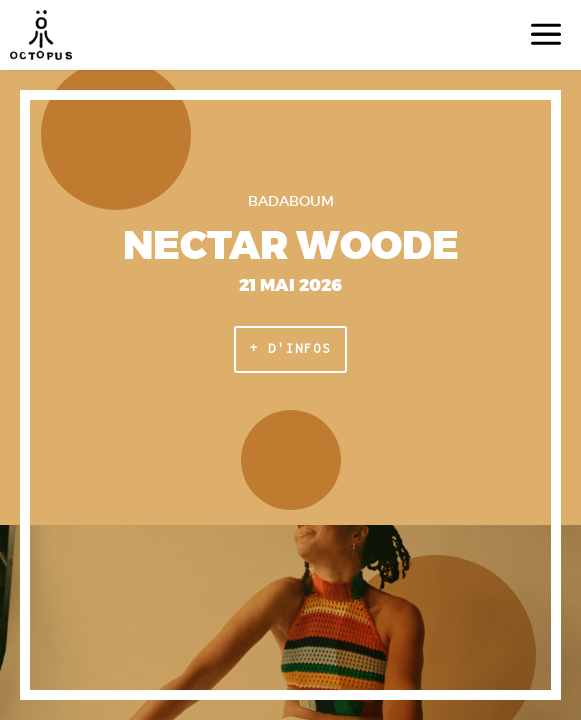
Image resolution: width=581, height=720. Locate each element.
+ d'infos (290, 348)
